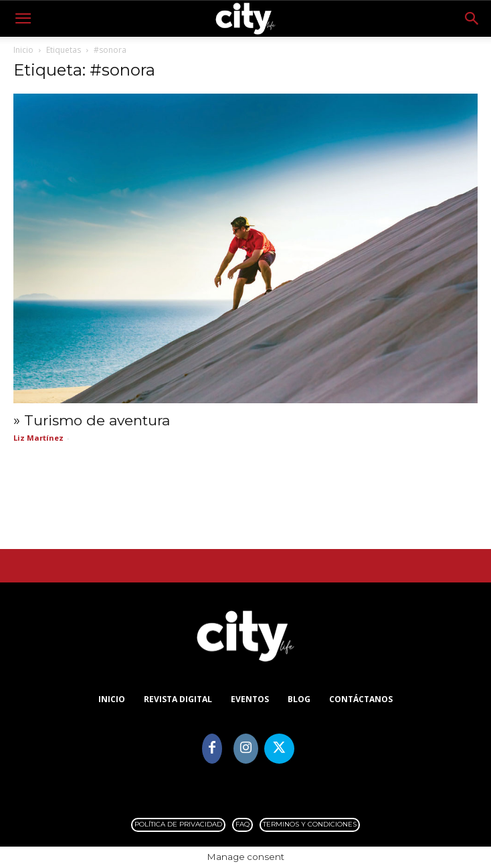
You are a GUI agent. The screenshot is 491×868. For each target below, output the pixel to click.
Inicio (23, 50)
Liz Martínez (38, 438)
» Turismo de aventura (92, 420)
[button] (23, 19)
